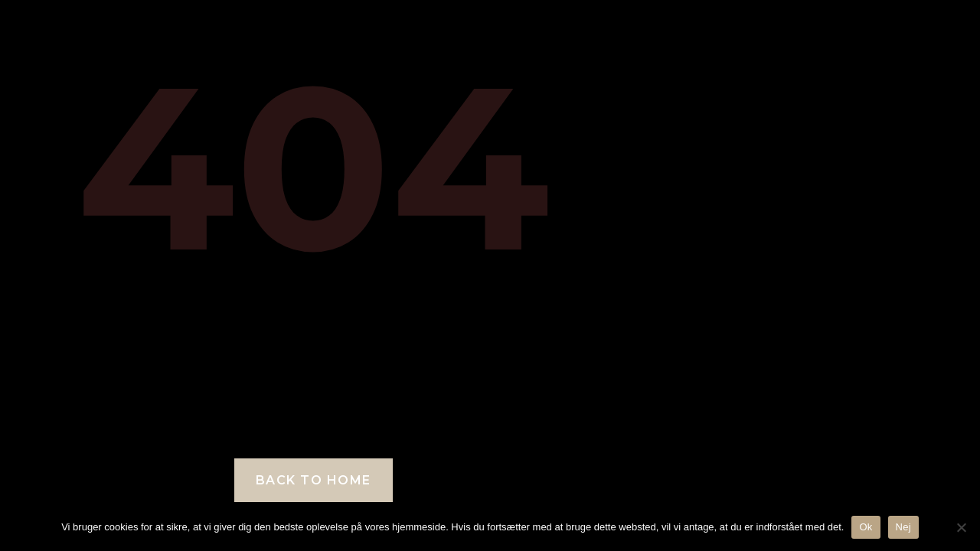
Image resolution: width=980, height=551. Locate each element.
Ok (866, 527)
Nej (903, 527)
